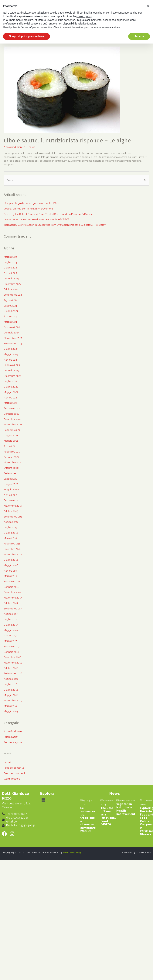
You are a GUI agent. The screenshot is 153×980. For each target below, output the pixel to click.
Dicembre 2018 (13, 549)
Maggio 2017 (11, 630)
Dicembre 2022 (13, 376)
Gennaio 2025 (12, 279)
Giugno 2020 (11, 484)
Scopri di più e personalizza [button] (26, 36)
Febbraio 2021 (12, 452)
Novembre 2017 (13, 598)
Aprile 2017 (10, 636)
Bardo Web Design (73, 852)
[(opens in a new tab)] (62, 90)
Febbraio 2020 (12, 500)
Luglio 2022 (10, 381)
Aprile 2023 (10, 360)
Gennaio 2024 (12, 333)
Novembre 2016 (13, 663)
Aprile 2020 (10, 495)
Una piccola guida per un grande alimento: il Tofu (31, 203)
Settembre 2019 (13, 517)
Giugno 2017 (11, 625)
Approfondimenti (13, 147)
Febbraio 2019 (12, 544)
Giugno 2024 (11, 311)
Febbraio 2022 (12, 408)
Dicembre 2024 (13, 284)
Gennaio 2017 (11, 652)
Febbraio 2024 (12, 327)
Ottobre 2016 (11, 668)
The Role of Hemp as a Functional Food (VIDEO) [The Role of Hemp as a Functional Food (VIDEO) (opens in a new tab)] (108, 816)
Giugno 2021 (11, 435)
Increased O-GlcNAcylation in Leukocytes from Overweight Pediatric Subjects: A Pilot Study (55, 225)
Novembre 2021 (13, 425)
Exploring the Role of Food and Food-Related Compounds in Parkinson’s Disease (48, 214)
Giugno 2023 (11, 349)
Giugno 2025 (11, 268)
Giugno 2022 (11, 387)
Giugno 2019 (11, 533)
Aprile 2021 (10, 446)
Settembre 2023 (13, 344)
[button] (43, 800)
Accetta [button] (139, 36)
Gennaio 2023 (12, 370)
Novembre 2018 (13, 555)
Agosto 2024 (11, 300)
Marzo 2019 (10, 538)
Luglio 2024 (10, 306)
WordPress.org (12, 779)
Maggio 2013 (11, 711)
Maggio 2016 (11, 695)
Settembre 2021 (13, 430)
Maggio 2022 (11, 392)
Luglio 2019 (10, 527)
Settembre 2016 (13, 673)
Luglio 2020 (11, 479)
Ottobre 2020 (11, 468)
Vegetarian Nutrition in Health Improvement (28, 209)
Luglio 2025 (10, 262)
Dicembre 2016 (13, 657)
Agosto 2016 (11, 679)
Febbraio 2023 (12, 365)
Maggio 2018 (11, 565)
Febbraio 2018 (12, 581)
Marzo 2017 (10, 641)
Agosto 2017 (11, 614)
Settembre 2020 (13, 473)
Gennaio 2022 (12, 414)
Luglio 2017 (10, 619)
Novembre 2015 (13, 701)
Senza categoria (13, 742)
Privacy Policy (128, 852)
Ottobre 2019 (11, 511)
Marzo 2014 (10, 706)
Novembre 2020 (13, 462)
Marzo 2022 (10, 403)
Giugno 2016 (11, 690)
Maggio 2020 (11, 490)
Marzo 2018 (10, 576)
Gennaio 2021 (11, 457)
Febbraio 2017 (12, 646)
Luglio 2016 (10, 684)
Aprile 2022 (10, 398)
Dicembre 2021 (12, 419)
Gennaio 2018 (12, 587)
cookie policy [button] (84, 16)
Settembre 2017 (13, 609)
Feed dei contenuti (14, 768)
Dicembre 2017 (12, 592)
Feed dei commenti (15, 773)
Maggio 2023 (11, 354)
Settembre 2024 (13, 295)
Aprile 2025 (10, 273)
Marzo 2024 (10, 322)
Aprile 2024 (10, 316)
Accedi (8, 763)
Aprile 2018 (10, 571)
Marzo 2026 (11, 257)
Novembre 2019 (13, 506)
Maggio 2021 (11, 441)
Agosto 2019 (11, 522)
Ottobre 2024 (11, 289)
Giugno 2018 (11, 560)
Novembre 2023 (13, 338)
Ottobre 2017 (11, 603)
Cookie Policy (144, 852)
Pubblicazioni (11, 737)
